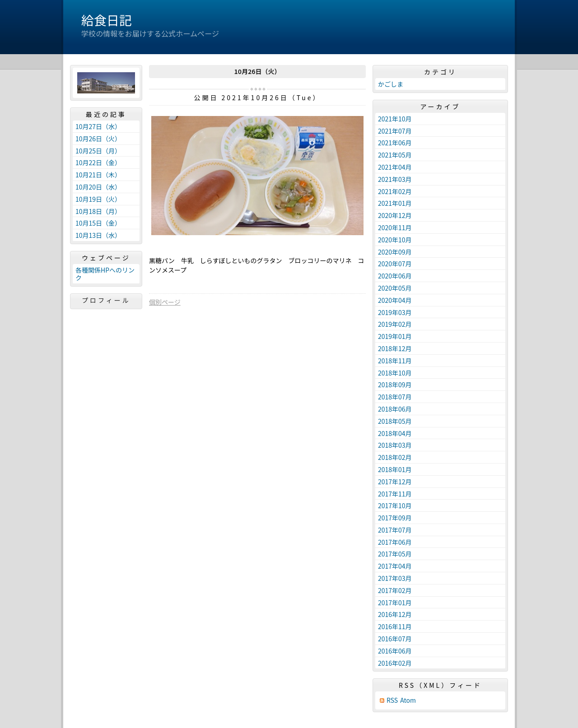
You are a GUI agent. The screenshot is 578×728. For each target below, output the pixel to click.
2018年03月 (395, 445)
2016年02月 (395, 663)
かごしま (391, 84)
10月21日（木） (98, 175)
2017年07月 (395, 530)
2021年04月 (395, 167)
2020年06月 (395, 276)
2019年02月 (395, 324)
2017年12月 (395, 482)
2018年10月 (395, 373)
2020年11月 (395, 227)
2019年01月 (395, 336)
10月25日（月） (98, 151)
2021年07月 (395, 131)
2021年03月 (395, 179)
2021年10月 (395, 119)
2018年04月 (395, 433)
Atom (408, 700)
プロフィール (106, 300)
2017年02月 (395, 590)
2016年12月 (395, 614)
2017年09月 (395, 518)
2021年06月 (395, 143)
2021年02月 (395, 191)
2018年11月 (395, 361)
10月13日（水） (98, 235)
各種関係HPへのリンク (105, 274)
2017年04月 (395, 566)
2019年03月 (395, 312)
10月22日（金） (98, 162)
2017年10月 (395, 505)
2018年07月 (395, 397)
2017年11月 (395, 494)
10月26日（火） (98, 139)
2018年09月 (395, 385)
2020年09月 (395, 252)
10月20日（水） (98, 187)
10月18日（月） (98, 211)
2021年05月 (395, 155)
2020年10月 (395, 240)
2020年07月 (395, 264)
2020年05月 (395, 288)
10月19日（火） (98, 199)
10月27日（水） (98, 126)
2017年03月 (395, 578)
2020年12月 (395, 215)
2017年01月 (395, 603)
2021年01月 (395, 203)
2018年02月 (395, 457)
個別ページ (165, 302)
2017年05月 (395, 554)
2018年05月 (395, 421)
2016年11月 (395, 626)
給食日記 (107, 20)
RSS (392, 700)
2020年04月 (395, 300)
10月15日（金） (98, 223)
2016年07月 (395, 639)
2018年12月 (395, 348)
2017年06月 (395, 542)
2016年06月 (395, 651)
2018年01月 (395, 469)
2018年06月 (395, 409)
